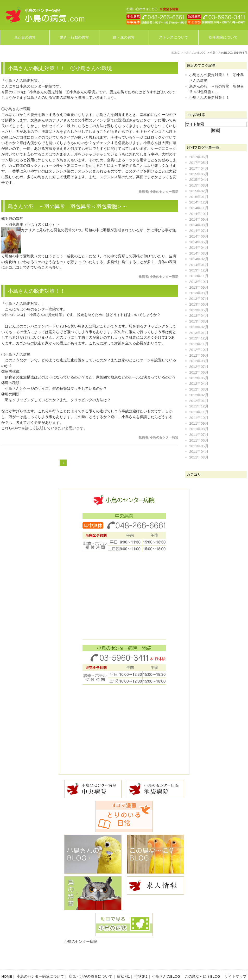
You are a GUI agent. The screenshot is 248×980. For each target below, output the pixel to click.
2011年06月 (199, 440)
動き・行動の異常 (74, 37)
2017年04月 (199, 168)
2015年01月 (199, 197)
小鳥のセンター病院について (40, 962)
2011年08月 (199, 429)
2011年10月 (199, 418)
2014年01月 (199, 265)
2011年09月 (199, 423)
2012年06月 (199, 372)
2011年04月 (199, 452)
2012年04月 (199, 384)
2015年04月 (199, 180)
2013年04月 (199, 316)
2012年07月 (199, 367)
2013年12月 (199, 270)
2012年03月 (199, 389)
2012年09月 (199, 355)
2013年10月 (199, 282)
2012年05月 (199, 378)
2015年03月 (199, 185)
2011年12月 (199, 406)
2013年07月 (199, 299)
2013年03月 (199, 321)
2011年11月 (199, 412)
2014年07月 (199, 231)
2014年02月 (199, 259)
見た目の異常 (25, 37)
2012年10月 (199, 350)
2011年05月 (199, 446)
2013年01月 (199, 333)
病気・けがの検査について (91, 962)
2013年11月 (199, 276)
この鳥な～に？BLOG (202, 962)
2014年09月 (199, 219)
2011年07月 (199, 435)
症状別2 (141, 962)
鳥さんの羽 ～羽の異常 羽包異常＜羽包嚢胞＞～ (68, 206)
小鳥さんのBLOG (166, 962)
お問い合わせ (126, 967)
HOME (7, 962)
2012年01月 (199, 401)
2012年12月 (199, 338)
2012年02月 (199, 395)
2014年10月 (199, 214)
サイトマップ (236, 962)
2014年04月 (199, 248)
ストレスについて (174, 37)
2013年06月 (199, 304)
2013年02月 (199, 327)
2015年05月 (199, 174)
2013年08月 (199, 293)
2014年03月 (199, 253)
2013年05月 (199, 310)
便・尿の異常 (124, 37)
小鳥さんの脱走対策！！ (36, 291)
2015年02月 (199, 191)
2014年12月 (199, 202)
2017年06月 (199, 157)
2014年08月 (199, 225)
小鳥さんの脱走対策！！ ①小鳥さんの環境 (60, 68)
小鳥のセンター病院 (81, 942)
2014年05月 (199, 242)
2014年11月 (199, 208)
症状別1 (124, 962)
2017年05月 (199, 163)
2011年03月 (199, 457)
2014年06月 (199, 236)
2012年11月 (199, 344)
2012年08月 (199, 361)
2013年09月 (199, 287)
